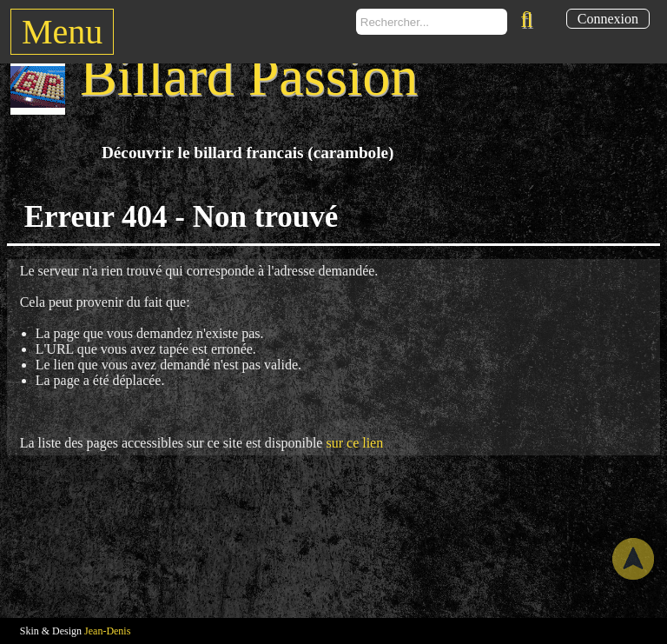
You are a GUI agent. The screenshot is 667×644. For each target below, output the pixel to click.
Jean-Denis (107, 631)
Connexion (608, 19)
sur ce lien (354, 443)
